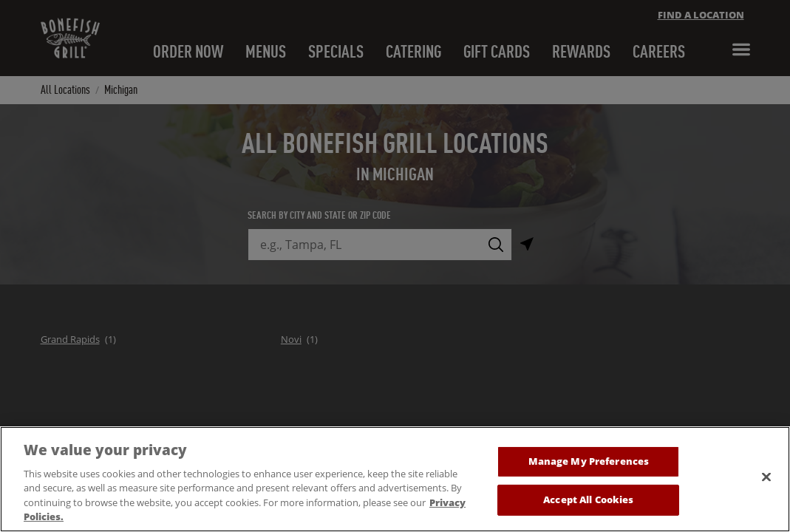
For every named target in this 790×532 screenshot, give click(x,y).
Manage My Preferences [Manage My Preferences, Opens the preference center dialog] (589, 473)
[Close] (766, 488)
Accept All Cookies (588, 511)
